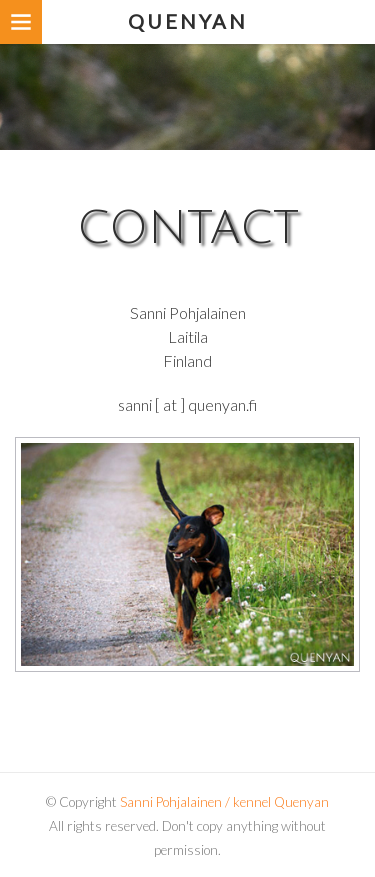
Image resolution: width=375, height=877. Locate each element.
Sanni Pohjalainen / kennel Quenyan (224, 802)
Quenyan (188, 21)
